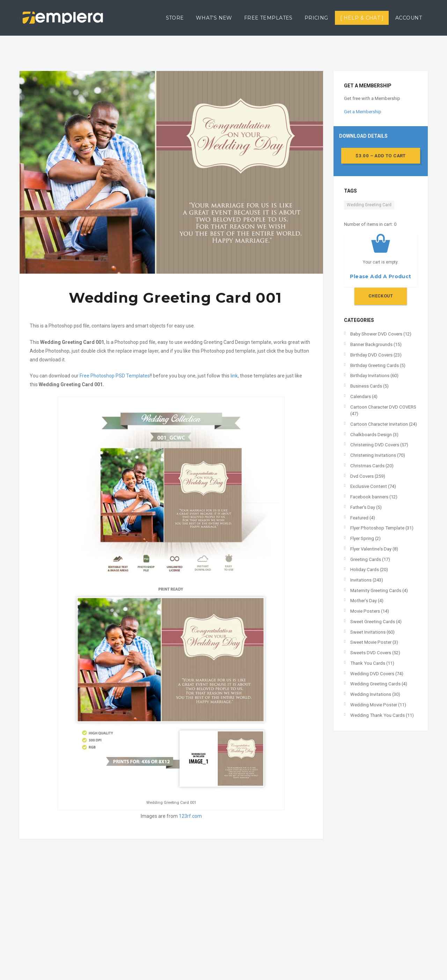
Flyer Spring (362, 538)
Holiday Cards (365, 570)
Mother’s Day (364, 601)
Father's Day (363, 507)
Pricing (316, 18)
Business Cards (366, 386)
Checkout (381, 296)
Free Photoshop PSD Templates (115, 376)
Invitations (361, 580)
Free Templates (268, 18)
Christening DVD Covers (375, 445)
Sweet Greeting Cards (373, 622)
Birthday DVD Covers (371, 355)
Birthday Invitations (370, 376)
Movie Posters (365, 611)
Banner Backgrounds (371, 344)
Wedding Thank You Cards (378, 715)
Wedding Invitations (371, 694)
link (234, 376)
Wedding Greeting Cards (375, 684)
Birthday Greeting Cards (375, 365)
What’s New (214, 18)
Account (409, 18)
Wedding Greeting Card (369, 205)
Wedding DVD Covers (372, 674)
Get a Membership (363, 112)
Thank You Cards (368, 663)
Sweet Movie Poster (371, 642)
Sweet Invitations (368, 632)
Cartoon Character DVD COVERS (383, 407)
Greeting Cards (366, 559)
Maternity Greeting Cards (376, 590)
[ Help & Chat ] (362, 18)
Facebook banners (369, 497)
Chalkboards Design (371, 435)
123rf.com (190, 816)
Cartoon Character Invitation (379, 424)
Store (175, 18)
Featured (359, 518)
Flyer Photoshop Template (377, 528)
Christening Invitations (373, 455)
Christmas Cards (367, 466)
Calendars (361, 397)
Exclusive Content (369, 486)
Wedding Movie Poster (374, 705)
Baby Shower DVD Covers (376, 334)
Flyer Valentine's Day (371, 549)
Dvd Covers (362, 476)
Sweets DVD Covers (371, 653)
